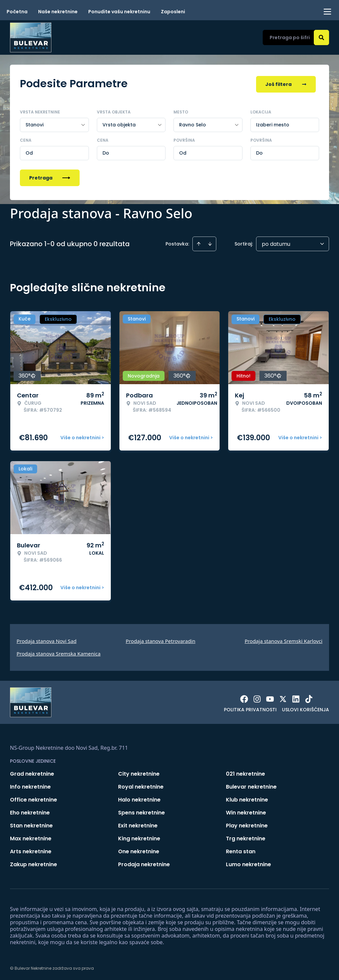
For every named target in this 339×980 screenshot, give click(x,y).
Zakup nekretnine (34, 863)
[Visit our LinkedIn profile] (296, 698)
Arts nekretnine (31, 850)
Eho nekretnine (30, 811)
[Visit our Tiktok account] (309, 698)
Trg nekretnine (246, 837)
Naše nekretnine (58, 12)
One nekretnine (139, 850)
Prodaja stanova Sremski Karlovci (283, 640)
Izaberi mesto (273, 123)
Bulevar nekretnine (251, 785)
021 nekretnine (245, 772)
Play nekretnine (247, 824)
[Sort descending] (210, 243)
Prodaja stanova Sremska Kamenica (59, 652)
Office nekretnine (34, 798)
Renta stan (241, 850)
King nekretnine (139, 837)
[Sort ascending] (199, 243)
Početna (17, 12)
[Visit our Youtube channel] (270, 698)
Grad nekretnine (32, 772)
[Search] (321, 37)
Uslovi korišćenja (305, 708)
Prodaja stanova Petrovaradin (161, 640)
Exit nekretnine (138, 824)
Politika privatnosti (250, 708)
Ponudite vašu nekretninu (119, 12)
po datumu (276, 243)
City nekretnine (139, 772)
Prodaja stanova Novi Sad (47, 640)
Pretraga (50, 176)
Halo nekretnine (139, 798)
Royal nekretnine (141, 785)
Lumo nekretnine (248, 863)
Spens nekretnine (141, 811)
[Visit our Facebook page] (244, 698)
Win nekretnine (246, 811)
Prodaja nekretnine (144, 863)
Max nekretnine (31, 837)
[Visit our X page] (283, 698)
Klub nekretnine (247, 798)
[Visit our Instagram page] (257, 698)
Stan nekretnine (31, 824)
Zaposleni (173, 12)
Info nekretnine (30, 785)
